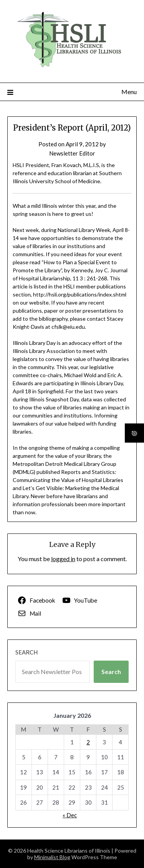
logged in (63, 559)
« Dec (70, 815)
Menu (129, 92)
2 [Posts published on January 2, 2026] (88, 742)
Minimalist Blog (52, 857)
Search (26, 652)
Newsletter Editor (72, 153)
